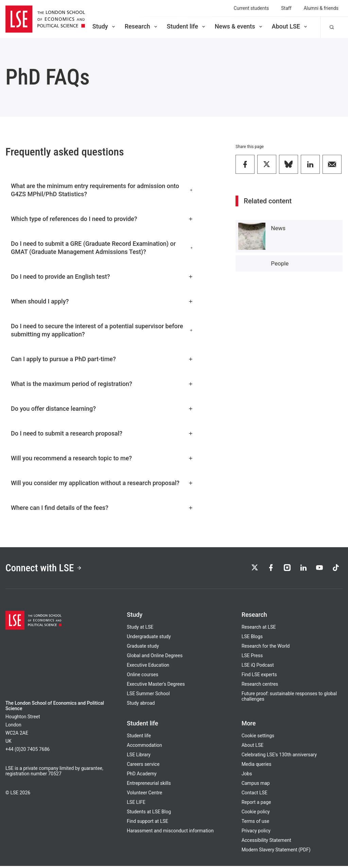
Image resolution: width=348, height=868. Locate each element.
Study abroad (141, 705)
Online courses (142, 677)
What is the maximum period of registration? (102, 384)
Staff (286, 8)
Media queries (257, 766)
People (280, 263)
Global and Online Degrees (155, 658)
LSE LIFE (136, 804)
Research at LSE (259, 629)
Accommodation (144, 747)
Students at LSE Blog (149, 814)
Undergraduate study (149, 639)
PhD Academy (142, 776)
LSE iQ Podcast (258, 667)
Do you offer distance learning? (102, 409)
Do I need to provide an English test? (102, 276)
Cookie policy (256, 814)
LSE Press (252, 658)
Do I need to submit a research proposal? (102, 433)
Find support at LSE (147, 823)
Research (142, 26)
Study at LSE (140, 629)
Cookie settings (258, 738)
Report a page (256, 804)
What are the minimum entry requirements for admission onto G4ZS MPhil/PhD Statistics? (102, 190)
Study (104, 26)
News (278, 228)
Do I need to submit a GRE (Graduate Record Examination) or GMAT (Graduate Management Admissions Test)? (102, 248)
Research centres (260, 686)
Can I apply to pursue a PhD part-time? (102, 359)
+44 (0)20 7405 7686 (28, 751)
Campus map (256, 785)
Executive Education (148, 667)
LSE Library (139, 757)
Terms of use (255, 823)
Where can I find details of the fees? (102, 508)
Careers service (143, 766)
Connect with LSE (47, 569)
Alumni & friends (321, 8)
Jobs (247, 776)
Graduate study (143, 648)
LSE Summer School (148, 696)
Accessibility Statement (266, 842)
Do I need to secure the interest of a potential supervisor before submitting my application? (102, 330)
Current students (251, 8)
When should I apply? (102, 301)
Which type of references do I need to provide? (102, 219)
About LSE (290, 26)
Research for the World (266, 648)
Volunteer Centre (144, 795)
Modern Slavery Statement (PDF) (276, 852)
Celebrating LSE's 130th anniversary (279, 757)
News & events (239, 26)
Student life (187, 26)
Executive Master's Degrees (156, 686)
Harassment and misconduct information (170, 833)
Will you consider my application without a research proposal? (102, 483)
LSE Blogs (252, 639)
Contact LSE (255, 795)
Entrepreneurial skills (149, 785)
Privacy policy (256, 833)
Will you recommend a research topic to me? (102, 458)
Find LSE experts (259, 677)
